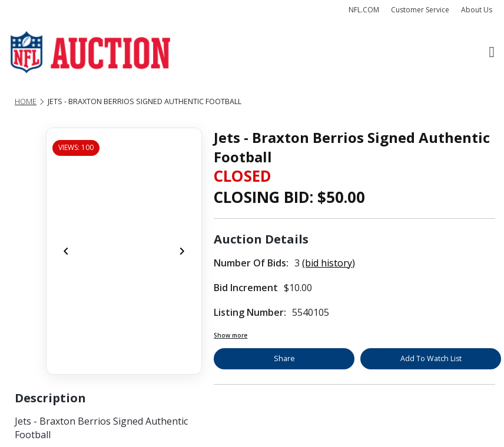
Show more (231, 335)
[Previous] (66, 251)
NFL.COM (364, 10)
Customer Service (420, 10)
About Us (477, 10)
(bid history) (329, 263)
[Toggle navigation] (492, 52)
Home (26, 101)
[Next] (182, 251)
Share (284, 358)
